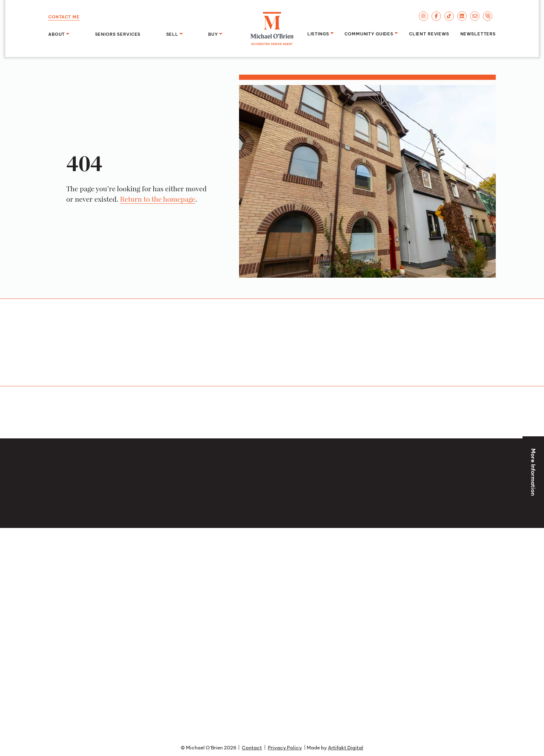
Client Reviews (429, 33)
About (57, 34)
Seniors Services (118, 34)
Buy (213, 34)
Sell (172, 34)
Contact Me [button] (64, 16)
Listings (318, 33)
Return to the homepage (158, 199)
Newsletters (478, 33)
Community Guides (369, 33)
